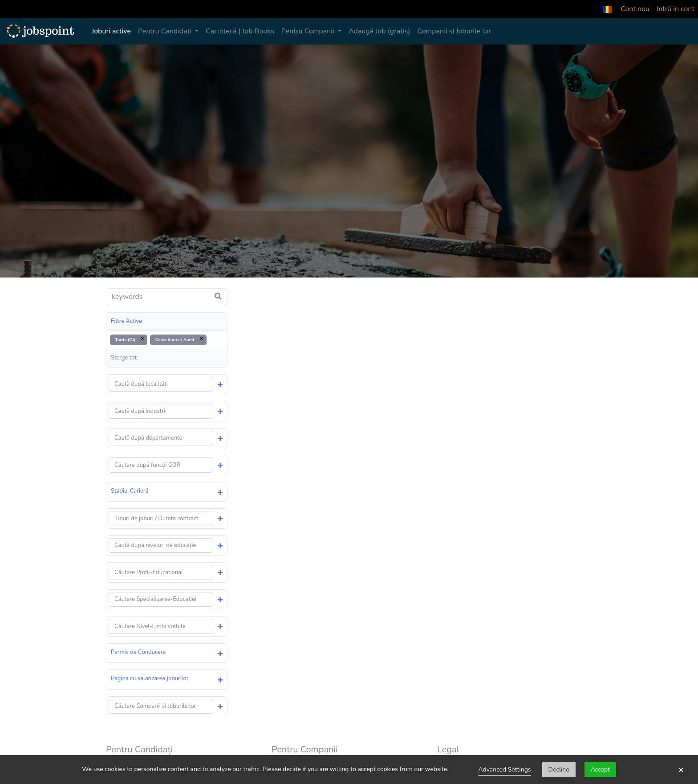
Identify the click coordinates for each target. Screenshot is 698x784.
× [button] (681, 770)
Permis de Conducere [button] (138, 652)
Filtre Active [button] (126, 321)
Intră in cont (676, 9)
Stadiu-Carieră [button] (130, 491)
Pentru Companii (309, 31)
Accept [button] (600, 770)
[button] (607, 9)
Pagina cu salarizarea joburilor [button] (150, 678)
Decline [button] (559, 770)
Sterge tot (124, 358)
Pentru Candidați (166, 31)
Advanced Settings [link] (504, 770)
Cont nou (635, 9)
